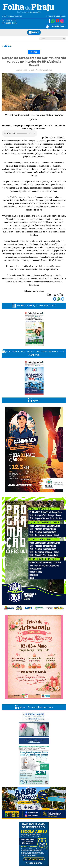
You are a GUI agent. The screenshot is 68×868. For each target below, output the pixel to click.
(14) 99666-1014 (9, 20)
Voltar (34, 52)
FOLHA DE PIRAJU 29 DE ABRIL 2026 (34, 306)
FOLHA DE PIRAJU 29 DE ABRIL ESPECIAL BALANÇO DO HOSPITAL (34, 353)
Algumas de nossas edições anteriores (34, 707)
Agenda (34, 400)
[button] (56, 26)
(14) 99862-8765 (9, 23)
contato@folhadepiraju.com (56, 16)
